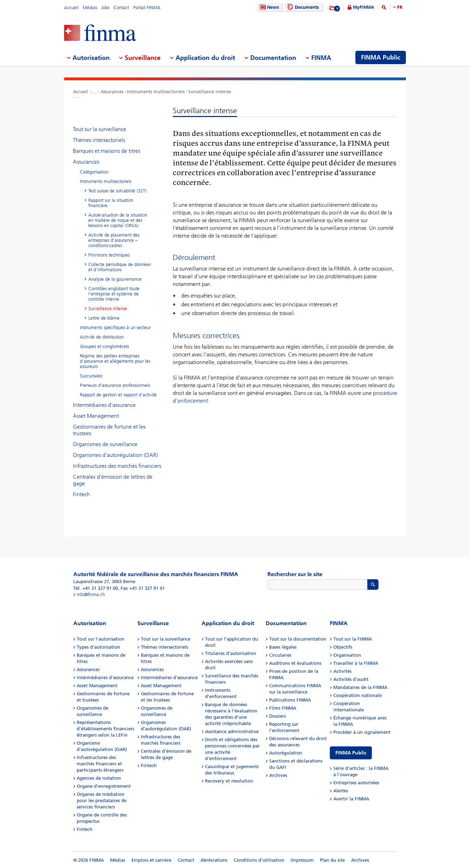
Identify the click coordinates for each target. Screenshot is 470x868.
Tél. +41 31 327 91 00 (96, 588)
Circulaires (280, 655)
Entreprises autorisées (356, 783)
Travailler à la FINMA (356, 663)
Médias (90, 8)
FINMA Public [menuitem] (381, 57)
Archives (278, 775)
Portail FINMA (147, 8)
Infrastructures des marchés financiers (117, 466)
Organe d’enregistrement (104, 786)
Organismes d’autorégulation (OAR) (115, 455)
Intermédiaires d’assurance (104, 405)
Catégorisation (94, 172)
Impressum (302, 860)
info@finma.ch (91, 594)
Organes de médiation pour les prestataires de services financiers (102, 801)
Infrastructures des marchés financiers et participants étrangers (100, 764)
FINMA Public (351, 753)
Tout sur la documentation (298, 639)
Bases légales (283, 647)
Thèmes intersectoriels (99, 140)
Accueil (71, 8)
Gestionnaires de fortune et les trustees (109, 430)
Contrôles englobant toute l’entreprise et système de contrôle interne (114, 294)
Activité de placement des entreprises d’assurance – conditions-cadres (114, 240)
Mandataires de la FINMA (360, 687)
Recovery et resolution (229, 781)
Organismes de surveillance (105, 444)
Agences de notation (99, 778)
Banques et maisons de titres (107, 151)
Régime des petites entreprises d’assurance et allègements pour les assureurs (115, 361)
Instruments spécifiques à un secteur (115, 327)
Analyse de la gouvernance (115, 279)
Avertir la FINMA (351, 799)
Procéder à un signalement (362, 732)
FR (400, 7)
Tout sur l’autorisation (101, 639)
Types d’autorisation (98, 647)
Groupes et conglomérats (104, 346)
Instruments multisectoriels (156, 92)
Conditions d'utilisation (259, 860)
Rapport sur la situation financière (111, 203)
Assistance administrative (232, 732)
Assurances (112, 92)
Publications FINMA (290, 700)
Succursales (91, 376)
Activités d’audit (351, 679)
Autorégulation (286, 753)
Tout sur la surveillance (100, 129)
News (268, 7)
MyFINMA (363, 7)
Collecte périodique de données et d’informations (120, 267)
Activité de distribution (102, 337)
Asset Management (96, 416)
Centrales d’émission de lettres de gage (113, 480)
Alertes (341, 791)
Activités (342, 671)
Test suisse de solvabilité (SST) (118, 191)
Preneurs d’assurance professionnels (115, 385)
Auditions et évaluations (295, 663)
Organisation (347, 655)
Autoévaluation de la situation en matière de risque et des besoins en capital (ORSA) (118, 220)
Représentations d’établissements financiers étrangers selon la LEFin (105, 729)
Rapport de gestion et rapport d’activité (118, 395)
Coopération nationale (357, 695)
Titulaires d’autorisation (231, 653)
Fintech (81, 494)
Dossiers (278, 716)
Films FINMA (283, 708)
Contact (121, 8)
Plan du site (332, 860)
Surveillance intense (210, 92)
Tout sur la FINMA (353, 639)
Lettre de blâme (104, 318)
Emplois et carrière (151, 860)
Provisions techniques (109, 255)
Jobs (105, 8)
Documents (302, 7)
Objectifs (343, 647)
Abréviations (214, 860)
